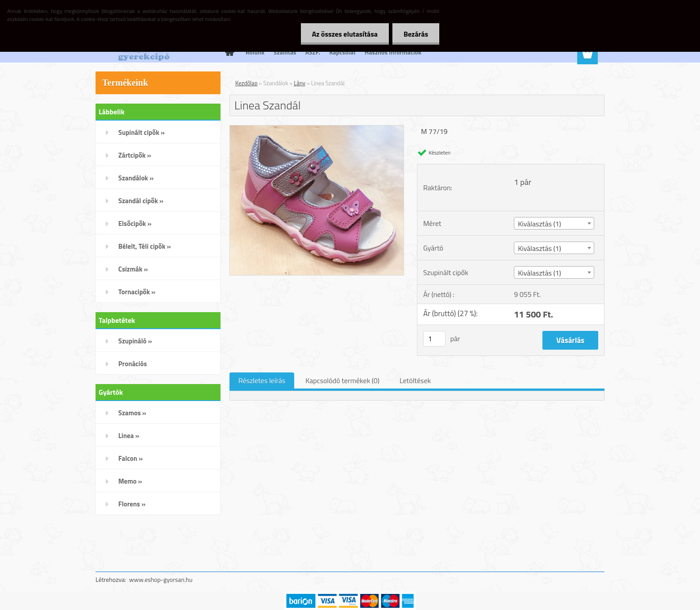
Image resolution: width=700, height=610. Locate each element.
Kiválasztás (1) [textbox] (540, 224)
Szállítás (285, 52)
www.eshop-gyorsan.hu (161, 579)
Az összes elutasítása (345, 34)
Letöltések (415, 380)
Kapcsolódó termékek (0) (342, 380)
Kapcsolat (342, 52)
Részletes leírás (262, 380)
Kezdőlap (246, 83)
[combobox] (554, 223)
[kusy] (434, 339)
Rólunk (255, 52)
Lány (300, 83)
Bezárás (416, 34)
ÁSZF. (313, 52)
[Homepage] (229, 52)
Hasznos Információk (393, 52)
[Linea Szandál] (317, 129)
